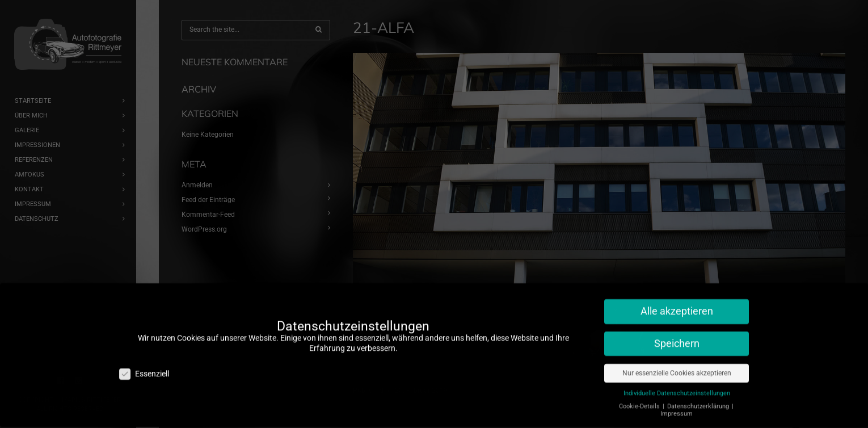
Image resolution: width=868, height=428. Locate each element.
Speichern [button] (677, 337)
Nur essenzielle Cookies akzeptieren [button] (677, 367)
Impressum (677, 407)
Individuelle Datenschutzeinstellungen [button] (677, 387)
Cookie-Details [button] (640, 400)
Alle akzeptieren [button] (677, 305)
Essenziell (144, 367)
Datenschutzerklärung (699, 400)
